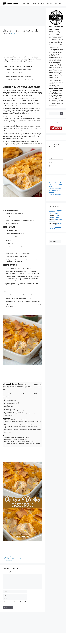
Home (23, 3)
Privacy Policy (58, 3)
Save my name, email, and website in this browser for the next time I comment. (22, 603)
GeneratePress (37, 642)
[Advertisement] (22, 17)
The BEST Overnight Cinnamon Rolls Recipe (13, 559)
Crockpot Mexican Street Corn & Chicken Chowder (55, 212)
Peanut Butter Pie (8, 560)
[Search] (62, 114)
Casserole (6, 557)
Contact (43, 3)
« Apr (50, 171)
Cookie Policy (36, 3)
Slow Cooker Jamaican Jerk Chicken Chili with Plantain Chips (56, 184)
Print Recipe (38, 385)
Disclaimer (50, 3)
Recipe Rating (6, 572)
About (29, 3)
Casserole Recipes (8, 556)
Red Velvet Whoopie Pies (55, 188)
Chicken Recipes (16, 556)
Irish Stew (51, 198)
